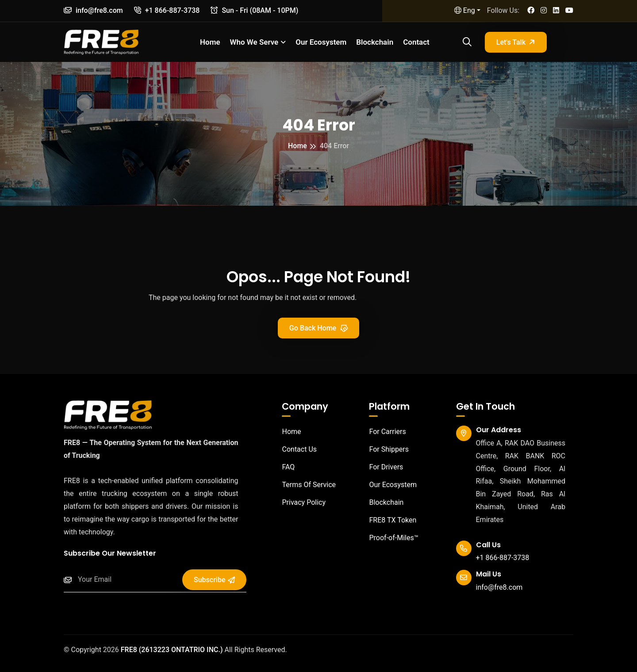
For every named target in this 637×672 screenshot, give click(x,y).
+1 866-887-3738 (167, 10)
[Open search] (466, 42)
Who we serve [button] (254, 42)
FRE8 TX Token (388, 520)
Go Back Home (319, 328)
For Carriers (383, 432)
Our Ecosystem (321, 42)
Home (210, 42)
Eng (465, 10)
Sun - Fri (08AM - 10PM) (254, 10)
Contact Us (295, 449)
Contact (416, 42)
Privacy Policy (299, 502)
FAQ (284, 467)
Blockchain (375, 42)
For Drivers (382, 467)
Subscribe (214, 580)
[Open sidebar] (567, 42)
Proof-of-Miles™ (389, 538)
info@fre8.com (93, 10)
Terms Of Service (305, 485)
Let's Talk (517, 42)
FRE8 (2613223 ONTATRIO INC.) (172, 650)
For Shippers (385, 449)
